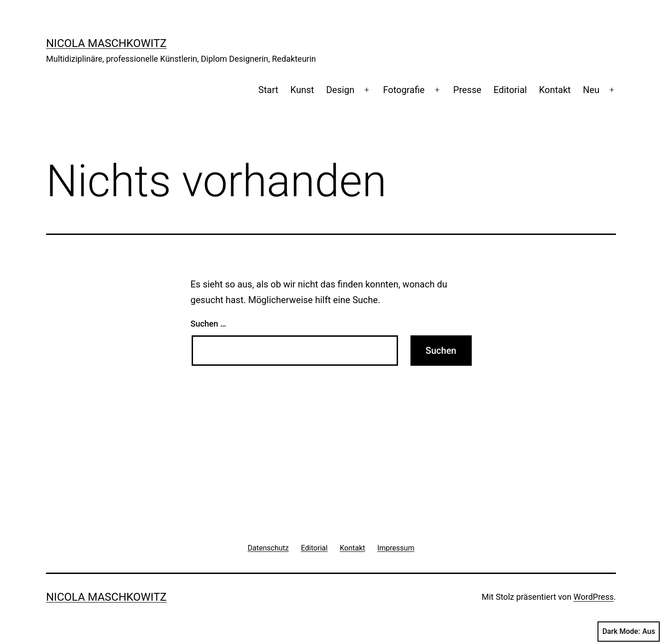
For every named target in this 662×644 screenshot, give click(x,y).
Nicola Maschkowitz (106, 43)
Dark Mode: (629, 632)
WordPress (594, 597)
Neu (591, 90)
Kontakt (555, 90)
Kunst (302, 90)
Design (340, 90)
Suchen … (208, 324)
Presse (467, 90)
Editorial (510, 90)
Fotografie (404, 90)
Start (268, 90)
